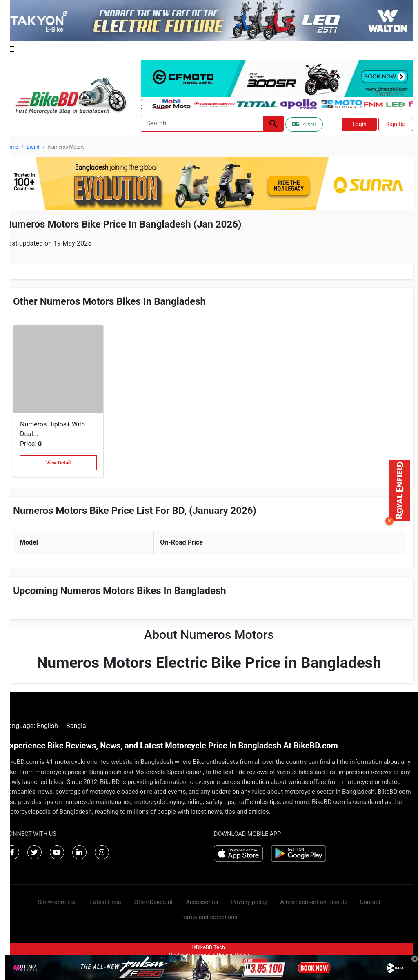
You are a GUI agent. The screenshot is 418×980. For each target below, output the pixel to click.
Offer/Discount (154, 902)
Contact (370, 902)
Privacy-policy (249, 902)
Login (359, 124)
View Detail (58, 463)
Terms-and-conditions (209, 917)
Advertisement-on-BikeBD (313, 902)
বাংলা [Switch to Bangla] (304, 124)
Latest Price (105, 902)
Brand (33, 147)
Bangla (76, 726)
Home (11, 147)
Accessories (202, 902)
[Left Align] (273, 124)
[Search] (202, 124)
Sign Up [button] (396, 124)
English (47, 726)
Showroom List (57, 902)
